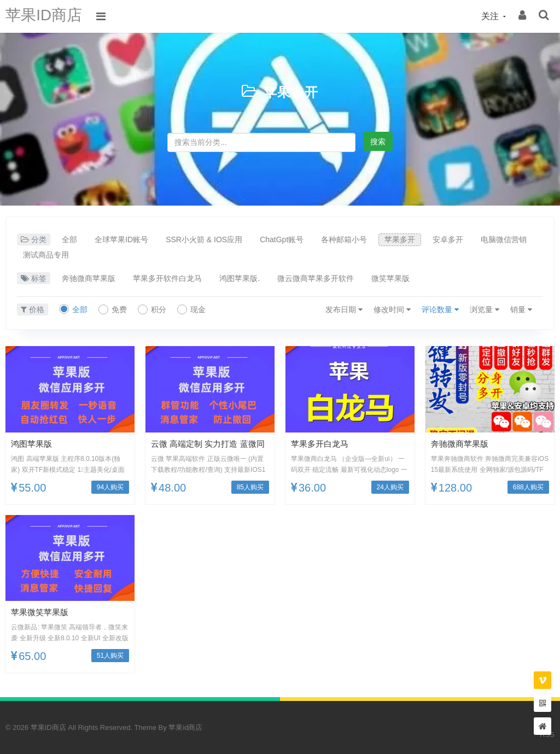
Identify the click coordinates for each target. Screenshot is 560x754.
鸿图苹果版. (240, 278)
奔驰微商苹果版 (89, 278)
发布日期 (344, 309)
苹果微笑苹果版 (42, 612)
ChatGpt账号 (282, 239)
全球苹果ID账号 (121, 239)
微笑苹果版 (390, 278)
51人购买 (110, 656)
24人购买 (390, 487)
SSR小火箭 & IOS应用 (204, 239)
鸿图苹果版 (33, 444)
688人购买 (528, 487)
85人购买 (250, 487)
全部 (69, 239)
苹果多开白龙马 (322, 444)
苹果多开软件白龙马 (167, 278)
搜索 (378, 142)
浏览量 (485, 309)
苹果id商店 (185, 727)
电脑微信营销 (504, 239)
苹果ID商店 (46, 16)
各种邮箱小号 (344, 239)
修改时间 (392, 309)
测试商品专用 (46, 255)
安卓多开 (448, 239)
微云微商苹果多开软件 (316, 278)
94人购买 (110, 487)
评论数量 (440, 309)
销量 (521, 309)
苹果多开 (291, 92)
